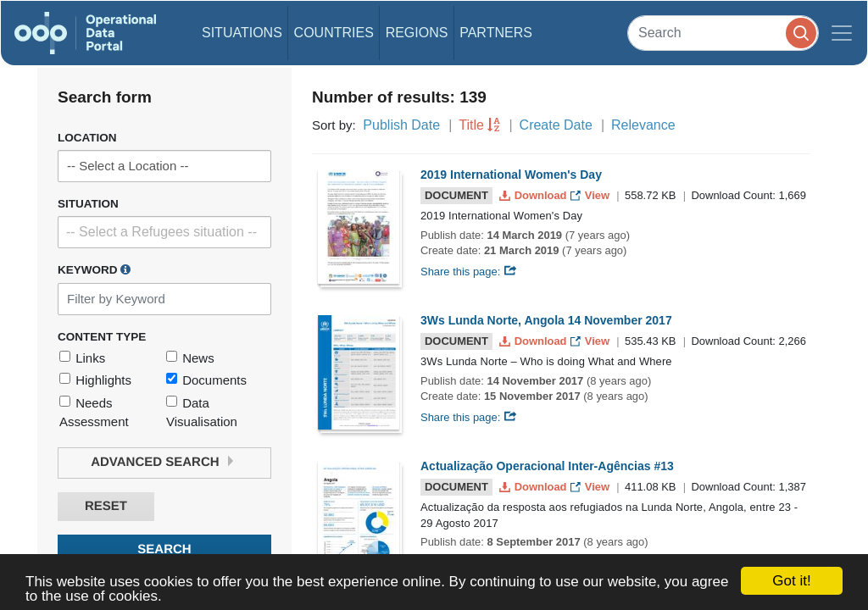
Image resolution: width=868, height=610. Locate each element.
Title (471, 125)
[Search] (723, 33)
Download (534, 195)
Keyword (94, 269)
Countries (334, 33)
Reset (106, 506)
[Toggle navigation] (842, 33)
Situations (242, 33)
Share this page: (469, 272)
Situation (88, 204)
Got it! (791, 581)
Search (164, 549)
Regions (417, 33)
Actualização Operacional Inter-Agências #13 (547, 466)
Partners (496, 33)
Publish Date (401, 125)
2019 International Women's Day (511, 175)
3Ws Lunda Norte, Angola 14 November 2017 (546, 320)
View (591, 195)
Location (87, 138)
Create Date (556, 125)
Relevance (643, 125)
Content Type (102, 337)
